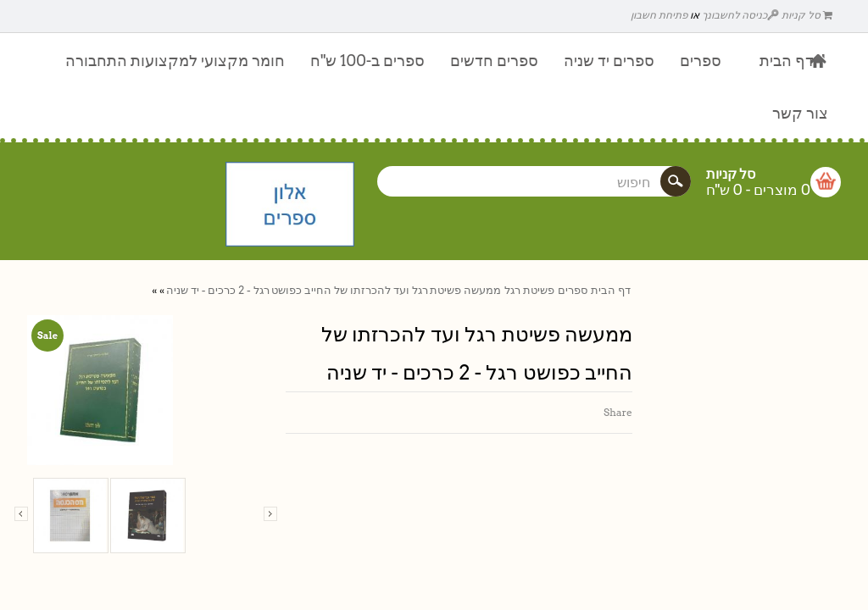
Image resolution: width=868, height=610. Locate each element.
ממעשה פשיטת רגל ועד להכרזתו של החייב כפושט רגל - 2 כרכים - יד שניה (334, 290)
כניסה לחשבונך (741, 15)
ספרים (573, 290)
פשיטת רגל (529, 290)
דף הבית (611, 290)
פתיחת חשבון (659, 15)
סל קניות (807, 15)
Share (618, 412)
